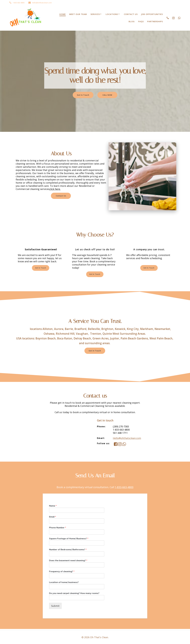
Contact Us (131, 14)
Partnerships (155, 21)
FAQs (141, 21)
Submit (55, 607)
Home (63, 14)
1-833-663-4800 (124, 488)
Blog (132, 21)
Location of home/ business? (64, 583)
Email (53, 518)
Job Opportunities (152, 14)
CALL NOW (108, 95)
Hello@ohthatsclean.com (127, 439)
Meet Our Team (78, 14)
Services (95, 14)
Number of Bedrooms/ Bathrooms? (68, 551)
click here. (55, 189)
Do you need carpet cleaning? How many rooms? (74, 594)
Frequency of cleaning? (62, 572)
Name (53, 507)
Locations (112, 14)
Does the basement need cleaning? (68, 562)
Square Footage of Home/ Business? (69, 540)
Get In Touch (82, 95)
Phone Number (58, 529)
